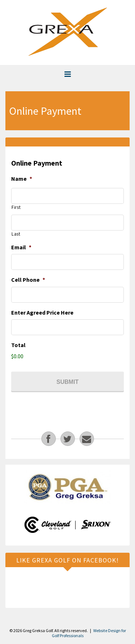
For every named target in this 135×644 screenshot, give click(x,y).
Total (18, 345)
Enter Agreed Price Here (42, 312)
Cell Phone (28, 280)
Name (22, 179)
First (16, 207)
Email (21, 247)
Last (16, 234)
